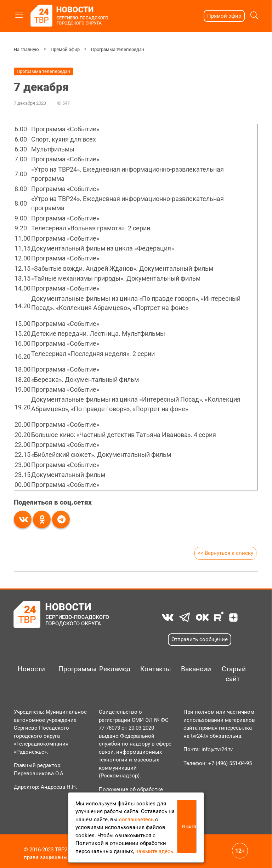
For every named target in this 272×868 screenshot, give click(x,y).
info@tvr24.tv (217, 749)
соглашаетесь (136, 820)
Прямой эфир (224, 16)
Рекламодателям (112, 669)
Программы (71, 669)
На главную (26, 49)
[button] (254, 16)
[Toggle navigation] (19, 14)
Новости (31, 669)
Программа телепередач (118, 49)
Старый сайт (234, 674)
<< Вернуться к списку (225, 553)
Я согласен (189, 826)
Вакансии (194, 669)
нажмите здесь (154, 851)
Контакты (153, 669)
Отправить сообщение (200, 639)
